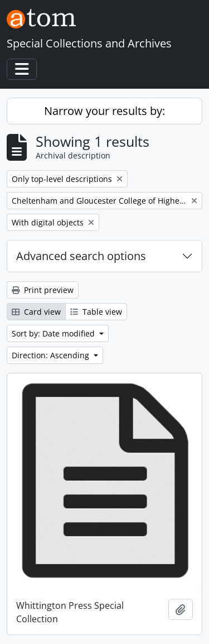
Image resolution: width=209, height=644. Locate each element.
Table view (96, 312)
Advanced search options (81, 256)
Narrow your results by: (104, 111)
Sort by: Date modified (54, 333)
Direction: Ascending (52, 355)
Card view (36, 312)
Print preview (43, 290)
